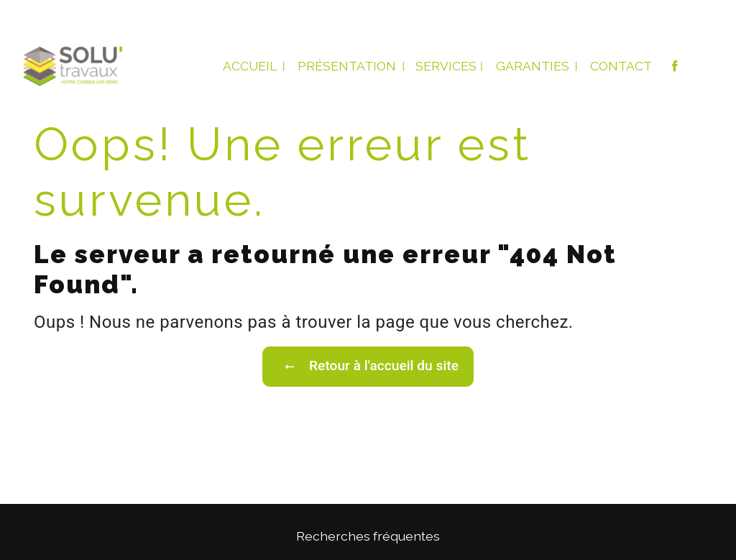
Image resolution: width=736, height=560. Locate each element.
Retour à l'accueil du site (368, 367)
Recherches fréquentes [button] (368, 536)
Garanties (533, 66)
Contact (621, 66)
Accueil (250, 66)
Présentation (347, 66)
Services (446, 66)
